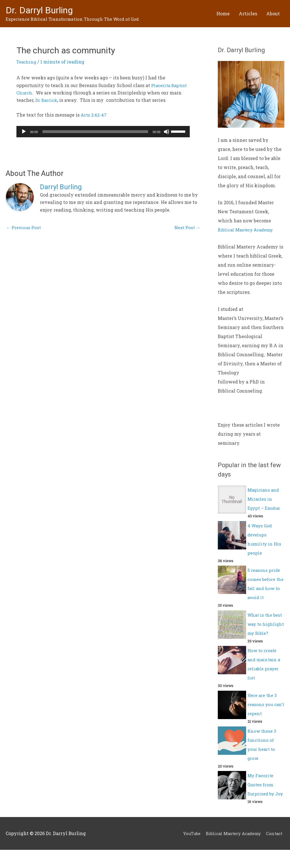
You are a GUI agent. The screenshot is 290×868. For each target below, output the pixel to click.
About (273, 13)
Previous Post (25, 228)
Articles (248, 13)
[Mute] (167, 132)
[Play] (24, 132)
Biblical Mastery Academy (231, 852)
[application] (103, 132)
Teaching (27, 62)
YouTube (185, 852)
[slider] (95, 132)
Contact (276, 852)
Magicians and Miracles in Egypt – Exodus (265, 499)
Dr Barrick (47, 100)
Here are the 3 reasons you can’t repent (263, 713)
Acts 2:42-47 (95, 115)
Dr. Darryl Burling (43, 10)
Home (223, 13)
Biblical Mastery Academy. (248, 230)
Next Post (186, 228)
